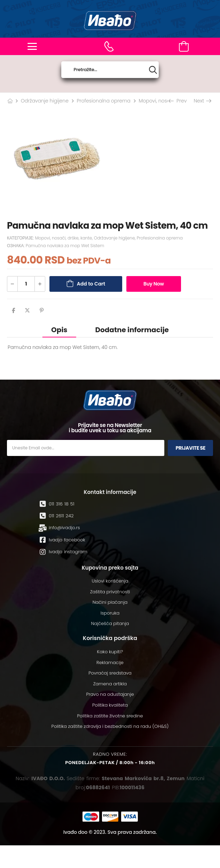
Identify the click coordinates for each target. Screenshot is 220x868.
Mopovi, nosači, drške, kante (64, 238)
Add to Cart (91, 284)
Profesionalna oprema (104, 101)
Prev (178, 101)
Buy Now (154, 284)
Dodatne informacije (132, 330)
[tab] (59, 330)
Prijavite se (190, 448)
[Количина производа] (26, 284)
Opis (59, 330)
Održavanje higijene (45, 101)
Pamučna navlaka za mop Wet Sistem (65, 246)
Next (202, 101)
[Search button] (153, 70)
